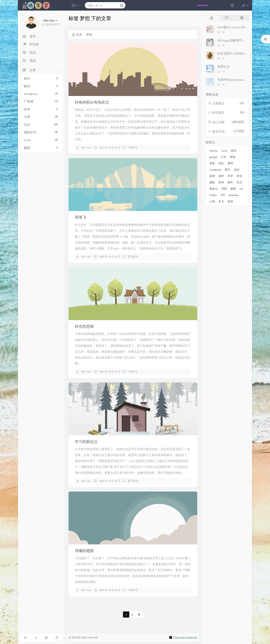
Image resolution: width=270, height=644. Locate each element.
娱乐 (41, 78)
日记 (41, 125)
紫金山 (214, 189)
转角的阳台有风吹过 (92, 102)
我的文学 (41, 132)
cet (241, 189)
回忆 (221, 163)
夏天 (228, 170)
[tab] (212, 18)
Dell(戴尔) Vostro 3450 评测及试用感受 (243, 27)
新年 (230, 182)
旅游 (230, 201)
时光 (239, 176)
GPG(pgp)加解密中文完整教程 (238, 40)
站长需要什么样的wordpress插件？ (241, 53)
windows (233, 195)
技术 (41, 109)
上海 (212, 201)
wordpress (41, 94)
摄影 (41, 148)
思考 (221, 182)
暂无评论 (133, 257)
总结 (237, 170)
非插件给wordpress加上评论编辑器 (241, 80)
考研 (224, 189)
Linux (41, 140)
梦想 (233, 157)
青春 (212, 163)
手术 (230, 176)
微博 (233, 189)
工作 (224, 157)
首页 (77, 35)
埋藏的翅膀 (84, 551)
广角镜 (41, 101)
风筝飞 (81, 217)
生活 (239, 182)
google (213, 157)
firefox (213, 195)
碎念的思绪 (84, 326)
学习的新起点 (86, 442)
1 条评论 (133, 590)
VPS (223, 195)
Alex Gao (86, 147)
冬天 (221, 201)
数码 (41, 86)
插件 (221, 176)
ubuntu (214, 151)
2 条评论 (133, 147)
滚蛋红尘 (224, 66)
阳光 (234, 151)
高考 (212, 176)
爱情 (230, 163)
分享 (41, 117)
